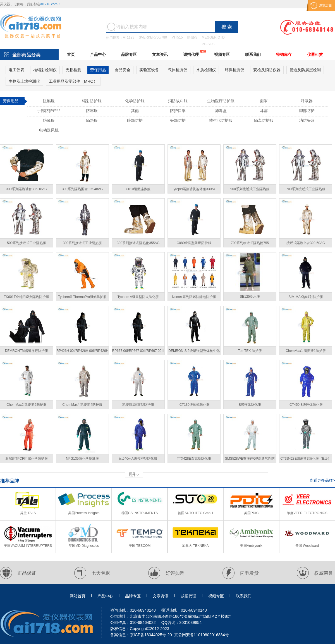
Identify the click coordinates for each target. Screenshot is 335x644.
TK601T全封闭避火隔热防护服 (27, 297)
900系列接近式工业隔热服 (250, 189)
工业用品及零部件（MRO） (73, 81)
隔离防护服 (264, 120)
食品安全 (123, 70)
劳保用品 (98, 70)
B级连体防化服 (250, 405)
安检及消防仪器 (267, 70)
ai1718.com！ (51, 4)
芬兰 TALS (28, 513)
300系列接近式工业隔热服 (82, 243)
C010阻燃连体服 (138, 189)
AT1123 (129, 37)
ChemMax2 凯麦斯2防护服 (26, 405)
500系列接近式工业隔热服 (27, 243)
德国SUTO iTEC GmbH (195, 513)
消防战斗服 (178, 101)
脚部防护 (307, 111)
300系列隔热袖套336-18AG (27, 189)
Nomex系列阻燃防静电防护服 (194, 297)
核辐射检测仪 (45, 70)
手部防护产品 (49, 111)
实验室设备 (149, 70)
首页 (71, 54)
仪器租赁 (315, 54)
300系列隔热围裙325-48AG (82, 189)
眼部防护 (135, 120)
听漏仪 (192, 38)
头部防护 (178, 120)
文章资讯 (160, 54)
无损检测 (73, 70)
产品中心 (98, 54)
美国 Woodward (307, 546)
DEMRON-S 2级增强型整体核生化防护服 (194, 352)
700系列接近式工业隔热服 (306, 189)
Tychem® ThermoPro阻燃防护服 (82, 297)
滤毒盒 (221, 111)
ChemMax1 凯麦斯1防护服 (306, 351)
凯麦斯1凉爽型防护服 (138, 405)
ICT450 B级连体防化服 (306, 405)
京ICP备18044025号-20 (151, 635)
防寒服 (92, 111)
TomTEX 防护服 (250, 351)
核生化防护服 (221, 120)
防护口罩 (178, 111)
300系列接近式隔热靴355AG (138, 243)
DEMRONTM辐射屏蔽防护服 (27, 351)
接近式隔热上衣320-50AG (306, 243)
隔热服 (92, 120)
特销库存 (284, 54)
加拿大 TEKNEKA (195, 546)
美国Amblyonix (251, 546)
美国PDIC (251, 513)
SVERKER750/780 (153, 37)
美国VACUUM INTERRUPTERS (28, 546)
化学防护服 (135, 101)
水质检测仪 (206, 70)
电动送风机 (49, 130)
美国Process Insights (84, 513)
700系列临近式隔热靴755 (250, 243)
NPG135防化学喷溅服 (82, 459)
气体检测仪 (178, 70)
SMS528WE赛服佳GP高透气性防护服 (250, 460)
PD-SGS (208, 44)
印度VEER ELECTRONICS (307, 513)
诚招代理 (191, 54)
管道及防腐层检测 (305, 70)
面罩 (264, 101)
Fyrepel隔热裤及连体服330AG (194, 189)
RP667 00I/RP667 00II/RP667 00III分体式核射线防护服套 (138, 352)
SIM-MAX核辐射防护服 (306, 297)
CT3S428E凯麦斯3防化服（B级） (306, 459)
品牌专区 (129, 54)
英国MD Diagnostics (84, 546)
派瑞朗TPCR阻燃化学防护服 (27, 459)
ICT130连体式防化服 (194, 405)
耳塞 (264, 111)
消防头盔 (307, 120)
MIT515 (177, 37)
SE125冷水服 (250, 297)
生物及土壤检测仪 (24, 81)
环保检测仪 (234, 70)
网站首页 (78, 596)
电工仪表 (16, 70)
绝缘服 (49, 120)
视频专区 (222, 54)
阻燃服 (49, 101)
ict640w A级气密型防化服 (138, 459)
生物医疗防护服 (221, 101)
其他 (135, 111)
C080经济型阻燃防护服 (194, 243)
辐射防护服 (92, 101)
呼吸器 (307, 101)
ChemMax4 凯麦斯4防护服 (82, 405)
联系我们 (253, 54)
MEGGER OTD (213, 37)
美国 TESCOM (140, 546)
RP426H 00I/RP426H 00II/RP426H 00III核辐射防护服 (82, 352)
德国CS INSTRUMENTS (140, 513)
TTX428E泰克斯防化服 (194, 459)
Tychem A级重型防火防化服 (138, 297)
